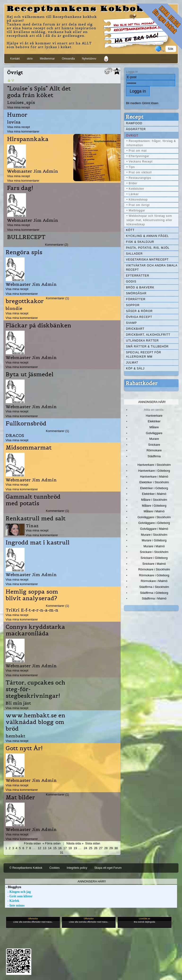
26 (96, 848)
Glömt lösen (150, 103)
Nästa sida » (75, 843)
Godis (131, 282)
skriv (30, 59)
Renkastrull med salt (36, 518)
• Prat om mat (137, 151)
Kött (130, 230)
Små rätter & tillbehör (147, 347)
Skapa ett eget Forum (108, 868)
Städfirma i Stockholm (154, 587)
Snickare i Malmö (154, 564)
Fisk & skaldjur (140, 242)
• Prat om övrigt (138, 205)
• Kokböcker (135, 189)
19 (75, 848)
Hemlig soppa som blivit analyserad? (32, 595)
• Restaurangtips (139, 178)
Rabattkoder (141, 383)
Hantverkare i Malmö (154, 477)
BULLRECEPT (26, 237)
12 (39, 848)
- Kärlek (12, 901)
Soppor (133, 305)
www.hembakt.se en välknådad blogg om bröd (35, 722)
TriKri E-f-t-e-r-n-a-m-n (32, 610)
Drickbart (135, 329)
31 (61, 853)
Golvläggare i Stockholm (154, 517)
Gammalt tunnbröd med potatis (33, 500)
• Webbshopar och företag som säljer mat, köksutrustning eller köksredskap (149, 220)
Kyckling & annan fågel (147, 236)
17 (65, 848)
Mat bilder (20, 797)
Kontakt (15, 59)
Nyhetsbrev (89, 59)
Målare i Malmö (154, 511)
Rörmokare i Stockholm (154, 569)
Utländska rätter (142, 341)
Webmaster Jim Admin (33, 171)
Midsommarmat (29, 448)
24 (85, 848)
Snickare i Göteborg (154, 558)
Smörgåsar (136, 293)
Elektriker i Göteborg (154, 488)
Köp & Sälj (135, 368)
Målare (154, 427)
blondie (14, 308)
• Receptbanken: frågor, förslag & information (151, 143)
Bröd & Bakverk (140, 287)
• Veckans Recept (139, 162)
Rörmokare (154, 450)
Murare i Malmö (154, 546)
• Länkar (133, 194)
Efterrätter (138, 276)
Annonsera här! (152, 402)
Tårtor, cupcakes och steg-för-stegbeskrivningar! (35, 689)
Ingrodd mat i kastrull (38, 543)
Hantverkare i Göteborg (154, 471)
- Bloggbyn (13, 887)
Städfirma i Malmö (154, 598)
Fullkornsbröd (26, 424)
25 (91, 848)
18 (70, 848)
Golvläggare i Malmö (154, 529)
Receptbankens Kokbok (75, 9)
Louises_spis (21, 102)
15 (55, 848)
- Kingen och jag (18, 892)
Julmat (132, 363)
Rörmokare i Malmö (154, 581)
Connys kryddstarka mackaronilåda (35, 630)
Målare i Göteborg (154, 506)
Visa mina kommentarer (23, 131)
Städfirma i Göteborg (154, 593)
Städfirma (154, 456)
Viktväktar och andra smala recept (152, 268)
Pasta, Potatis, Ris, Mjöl (148, 248)
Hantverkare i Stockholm (154, 465)
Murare (154, 439)
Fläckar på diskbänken (38, 325)
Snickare (154, 445)
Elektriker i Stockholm (154, 482)
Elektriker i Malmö (154, 494)
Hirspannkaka (28, 139)
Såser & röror (139, 311)
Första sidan (32, 843)
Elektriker (154, 421)
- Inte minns (15, 905)
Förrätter (136, 299)
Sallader (134, 254)
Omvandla (68, 59)
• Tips (131, 167)
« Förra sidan (52, 843)
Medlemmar (47, 59)
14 (50, 848)
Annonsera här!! (92, 881)
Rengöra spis (24, 252)
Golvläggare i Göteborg (154, 523)
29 (111, 848)
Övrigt (132, 136)
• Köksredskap (137, 200)
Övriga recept (139, 317)
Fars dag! (20, 188)
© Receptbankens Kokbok (26, 868)
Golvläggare (154, 433)
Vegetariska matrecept (147, 260)
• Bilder (132, 183)
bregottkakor (25, 301)
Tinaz (32, 526)
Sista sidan (93, 843)
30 (116, 848)
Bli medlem (134, 103)
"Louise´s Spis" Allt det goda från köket (39, 92)
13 (44, 848)
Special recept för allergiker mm (144, 355)
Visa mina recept (18, 107)
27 (101, 848)
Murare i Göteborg (154, 540)
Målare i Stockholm (154, 500)
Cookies (54, 868)
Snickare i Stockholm (154, 552)
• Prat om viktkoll (139, 172)
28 (106, 848)
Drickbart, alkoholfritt (148, 335)
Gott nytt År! (24, 748)
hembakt (15, 736)
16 (60, 848)
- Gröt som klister (19, 896)
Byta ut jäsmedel (30, 374)
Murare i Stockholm (154, 535)
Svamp (131, 323)
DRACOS (15, 435)
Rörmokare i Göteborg (154, 575)
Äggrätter (136, 129)
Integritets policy (77, 868)
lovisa (14, 122)
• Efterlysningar (138, 156)
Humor (17, 115)
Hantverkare (154, 416)
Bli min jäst (18, 703)
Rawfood (134, 123)
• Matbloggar (136, 210)
